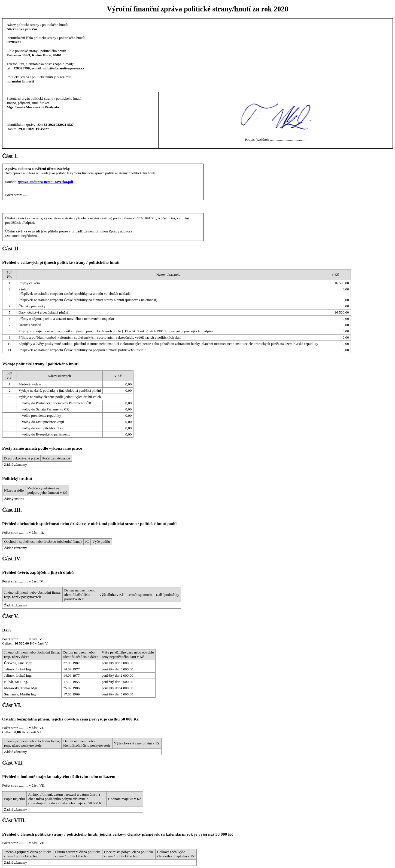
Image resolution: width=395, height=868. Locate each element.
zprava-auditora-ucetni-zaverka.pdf (45, 182)
